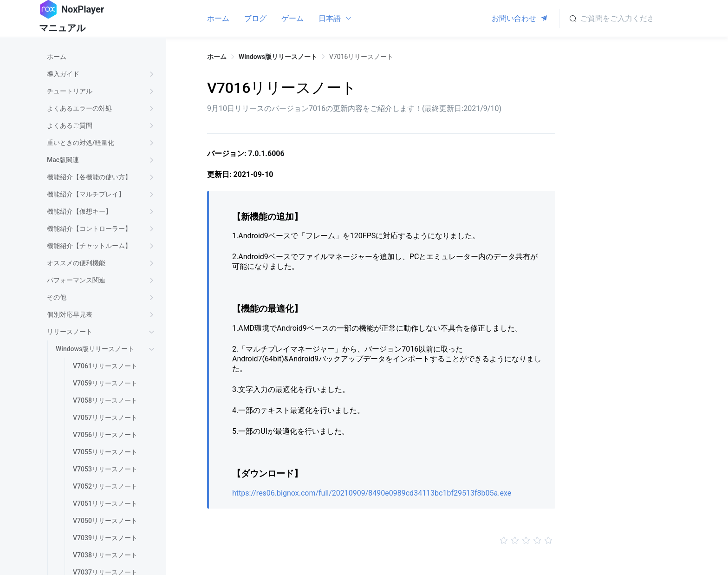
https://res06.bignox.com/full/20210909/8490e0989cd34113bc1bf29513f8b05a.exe (372, 493)
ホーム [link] (217, 57)
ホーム (218, 18)
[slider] (381, 541)
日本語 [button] (335, 18)
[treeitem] (102, 57)
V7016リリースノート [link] (361, 57)
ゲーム (292, 18)
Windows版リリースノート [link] (278, 57)
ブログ (255, 18)
